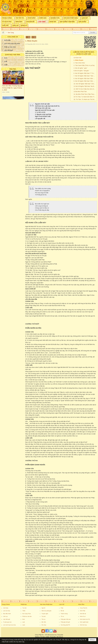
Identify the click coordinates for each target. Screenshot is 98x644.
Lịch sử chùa (7, 611)
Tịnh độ (24, 608)
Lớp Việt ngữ (7, 619)
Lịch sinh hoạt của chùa (9, 625)
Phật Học (24, 604)
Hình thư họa (83, 625)
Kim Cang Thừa (26, 614)
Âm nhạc (44, 625)
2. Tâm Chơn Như (79, 63)
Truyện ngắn (45, 614)
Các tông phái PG (65, 625)
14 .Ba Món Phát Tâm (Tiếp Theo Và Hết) (85, 94)
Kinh (24, 619)
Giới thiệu (6, 608)
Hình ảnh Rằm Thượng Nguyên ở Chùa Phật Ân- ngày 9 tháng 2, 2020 (12, 89)
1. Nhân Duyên (78, 60)
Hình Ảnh (13, 69)
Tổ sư (62, 616)
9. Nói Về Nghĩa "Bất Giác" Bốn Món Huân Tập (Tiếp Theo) (85, 81)
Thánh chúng (64, 614)
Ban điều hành (7, 614)
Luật (23, 622)
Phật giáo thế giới (65, 622)
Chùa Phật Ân (84, 608)
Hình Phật (83, 611)
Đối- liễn (44, 622)
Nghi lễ (43, 608)
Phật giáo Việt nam (66, 619)
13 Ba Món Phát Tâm (80, 92)
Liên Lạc (5, 616)
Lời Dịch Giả (77, 58)
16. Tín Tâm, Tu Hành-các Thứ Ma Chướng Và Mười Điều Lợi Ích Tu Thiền (85, 99)
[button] (8, 18)
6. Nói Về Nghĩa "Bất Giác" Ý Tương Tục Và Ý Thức (85, 73)
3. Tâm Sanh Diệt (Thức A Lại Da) (84, 65)
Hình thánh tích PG (85, 619)
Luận (24, 625)
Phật (62, 608)
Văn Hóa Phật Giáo (46, 604)
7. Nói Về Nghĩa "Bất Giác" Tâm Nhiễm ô (85, 76)
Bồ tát (62, 611)
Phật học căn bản (27, 616)
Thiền (24, 611)
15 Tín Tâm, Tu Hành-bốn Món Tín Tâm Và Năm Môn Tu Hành (85, 97)
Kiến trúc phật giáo (46, 611)
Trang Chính (6, 604)
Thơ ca (43, 619)
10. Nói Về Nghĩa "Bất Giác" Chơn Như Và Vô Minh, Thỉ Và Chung (85, 84)
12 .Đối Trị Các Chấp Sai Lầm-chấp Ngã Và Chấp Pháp (85, 89)
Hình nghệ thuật (84, 622)
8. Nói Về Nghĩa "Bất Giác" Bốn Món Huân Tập (85, 79)
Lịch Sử (62, 604)
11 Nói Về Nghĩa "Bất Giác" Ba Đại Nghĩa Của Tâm (85, 86)
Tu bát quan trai (7, 622)
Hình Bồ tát (83, 614)
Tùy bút (43, 616)
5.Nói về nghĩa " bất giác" (81, 71)
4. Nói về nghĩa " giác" (80, 68)
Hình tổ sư (83, 616)
